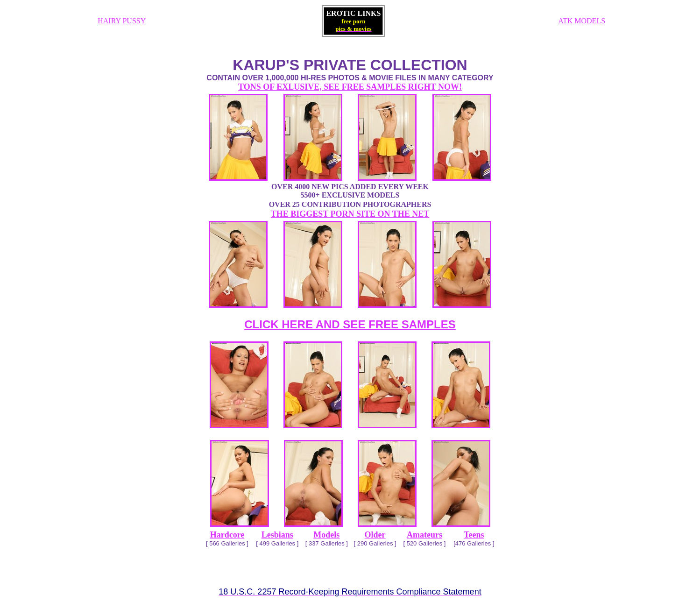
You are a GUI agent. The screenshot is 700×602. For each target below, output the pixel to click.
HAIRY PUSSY (122, 21)
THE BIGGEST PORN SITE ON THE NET (350, 214)
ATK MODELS (582, 21)
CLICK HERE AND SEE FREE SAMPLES (350, 324)
